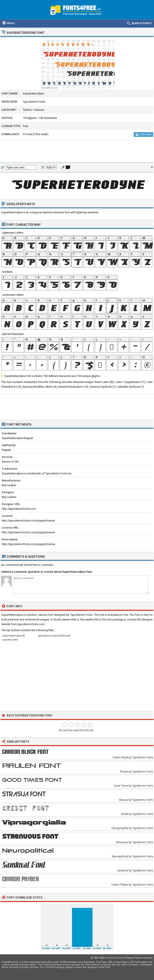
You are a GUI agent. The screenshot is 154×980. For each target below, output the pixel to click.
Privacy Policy (133, 958)
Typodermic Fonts (34, 102)
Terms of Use (115, 958)
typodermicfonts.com (31, 624)
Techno (27, 110)
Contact (148, 958)
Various (39, 110)
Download (143, 134)
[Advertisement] (77, 151)
